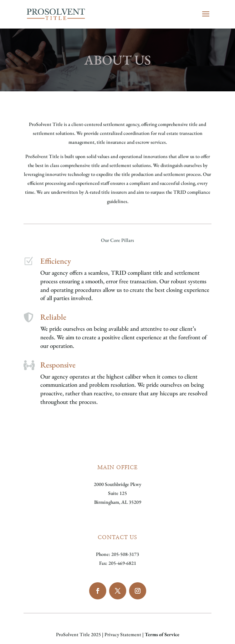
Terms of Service (162, 634)
